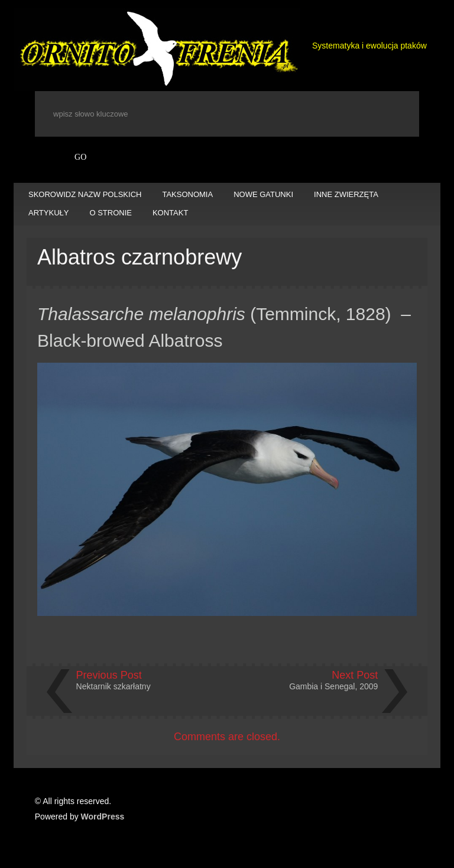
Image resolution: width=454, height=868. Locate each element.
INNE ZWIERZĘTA (346, 194)
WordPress (103, 817)
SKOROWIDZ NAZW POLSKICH (85, 194)
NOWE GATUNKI (263, 194)
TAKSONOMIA (187, 194)
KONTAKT (170, 213)
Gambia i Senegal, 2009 (333, 686)
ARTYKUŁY (48, 213)
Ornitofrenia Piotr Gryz (157, 50)
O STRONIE (111, 213)
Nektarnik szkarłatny (113, 686)
